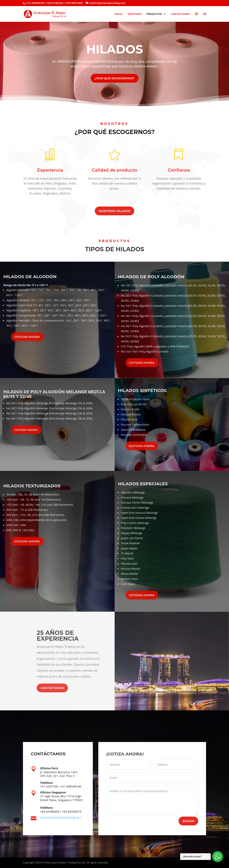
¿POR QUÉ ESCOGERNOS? (115, 78)
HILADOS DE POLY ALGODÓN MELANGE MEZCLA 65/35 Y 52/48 (54, 398)
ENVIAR (188, 821)
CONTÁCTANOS (180, 14)
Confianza (179, 173)
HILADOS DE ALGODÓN (31, 285)
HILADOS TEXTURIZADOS (33, 494)
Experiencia (50, 173)
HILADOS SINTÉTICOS (144, 398)
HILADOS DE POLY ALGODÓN (153, 291)
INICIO (119, 14)
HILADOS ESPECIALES (146, 505)
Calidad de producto (114, 173)
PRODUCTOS (154, 14)
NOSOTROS (135, 14)
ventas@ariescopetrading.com (61, 817)
